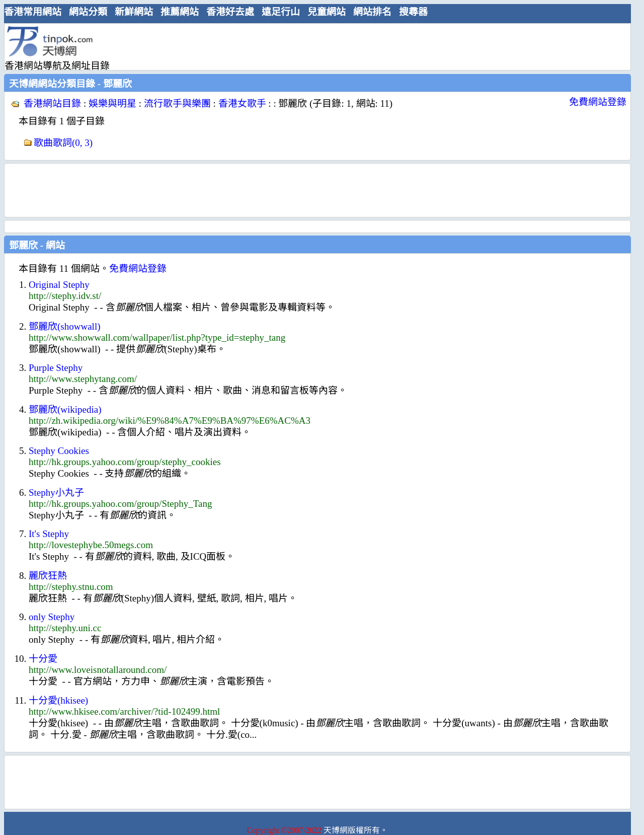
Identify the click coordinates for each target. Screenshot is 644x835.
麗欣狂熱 (48, 576)
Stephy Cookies (59, 451)
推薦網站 (180, 12)
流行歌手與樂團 (177, 103)
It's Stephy (49, 534)
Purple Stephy (56, 368)
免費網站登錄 (598, 102)
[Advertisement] (313, 46)
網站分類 (88, 12)
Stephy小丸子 (56, 492)
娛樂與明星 (112, 103)
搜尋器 (413, 12)
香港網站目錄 (52, 103)
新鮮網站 (134, 12)
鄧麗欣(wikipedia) (65, 409)
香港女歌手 (242, 103)
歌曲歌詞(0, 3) (63, 143)
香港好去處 (230, 12)
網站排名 (372, 12)
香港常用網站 (33, 12)
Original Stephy (59, 285)
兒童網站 (327, 12)
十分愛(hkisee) (58, 700)
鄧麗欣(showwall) (64, 326)
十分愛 (43, 659)
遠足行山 (281, 12)
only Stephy (52, 617)
